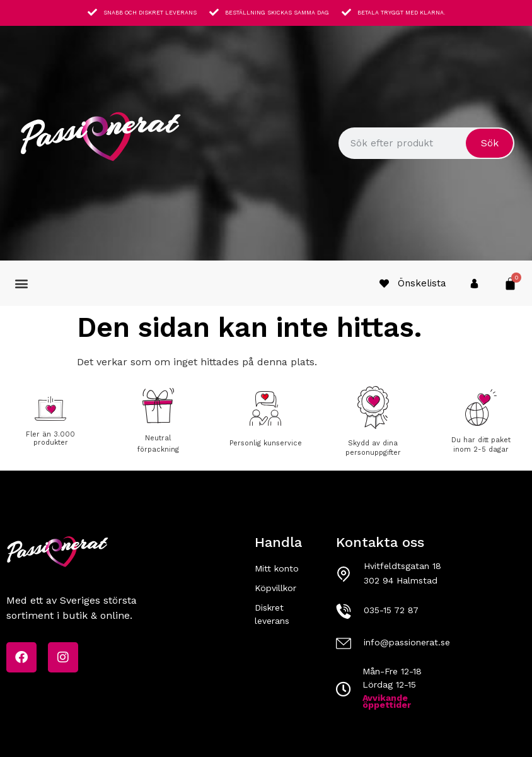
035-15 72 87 (391, 610)
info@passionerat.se (407, 642)
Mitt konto (277, 568)
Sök (490, 143)
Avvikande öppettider (387, 701)
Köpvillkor (275, 588)
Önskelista (422, 283)
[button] (21, 284)
